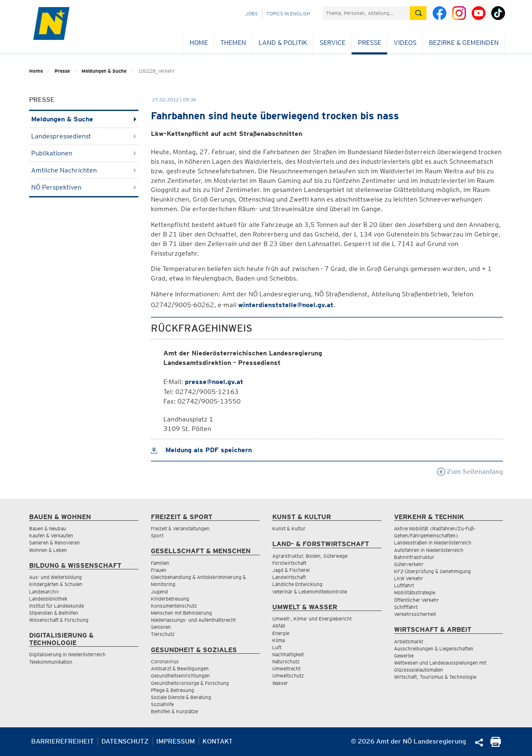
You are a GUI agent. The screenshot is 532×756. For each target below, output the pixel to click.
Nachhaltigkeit (288, 654)
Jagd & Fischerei (291, 570)
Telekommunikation (51, 662)
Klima (278, 640)
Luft (277, 647)
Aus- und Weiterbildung (55, 577)
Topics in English (288, 14)
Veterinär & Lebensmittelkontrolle (310, 592)
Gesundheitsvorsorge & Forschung (190, 683)
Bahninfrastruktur (414, 557)
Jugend (159, 592)
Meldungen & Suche (104, 71)
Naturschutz (286, 661)
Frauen (159, 570)
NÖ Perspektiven (84, 187)
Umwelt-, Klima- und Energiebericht (312, 619)
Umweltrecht (286, 669)
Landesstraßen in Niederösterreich (433, 543)
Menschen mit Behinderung (181, 613)
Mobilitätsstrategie (415, 592)
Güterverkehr (409, 564)
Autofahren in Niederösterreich (429, 550)
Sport (157, 536)
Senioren (161, 627)
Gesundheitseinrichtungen (180, 676)
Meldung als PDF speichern (201, 450)
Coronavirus (165, 661)
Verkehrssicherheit (415, 614)
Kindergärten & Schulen (56, 584)
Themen (233, 43)
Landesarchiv (44, 592)
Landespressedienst (84, 136)
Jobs (251, 14)
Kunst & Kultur (289, 528)
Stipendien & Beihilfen (54, 613)
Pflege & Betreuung (172, 690)
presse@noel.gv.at (214, 382)
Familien (160, 563)
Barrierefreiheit (63, 741)
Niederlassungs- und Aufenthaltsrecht (193, 620)
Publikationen (84, 153)
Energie (281, 633)
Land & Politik (283, 43)
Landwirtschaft (289, 577)
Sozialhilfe (162, 704)
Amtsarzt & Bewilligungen (180, 669)
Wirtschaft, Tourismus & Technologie (435, 677)
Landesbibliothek (48, 599)
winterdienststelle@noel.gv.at (286, 305)
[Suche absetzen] (418, 13)
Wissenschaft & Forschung (59, 620)
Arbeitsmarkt (409, 641)
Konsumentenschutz (174, 606)
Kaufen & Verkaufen (51, 536)
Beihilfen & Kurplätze (174, 711)
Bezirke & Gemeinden (464, 43)
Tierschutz (163, 634)
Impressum (176, 741)
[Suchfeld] (366, 13)
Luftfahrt (404, 585)
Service (332, 43)
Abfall (279, 626)
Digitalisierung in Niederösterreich (67, 654)
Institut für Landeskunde (57, 606)
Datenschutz (125, 741)
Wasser (280, 683)
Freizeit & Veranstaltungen (180, 528)
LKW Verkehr (409, 578)
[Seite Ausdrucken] (496, 745)
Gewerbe (404, 656)
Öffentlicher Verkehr (416, 600)
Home (199, 43)
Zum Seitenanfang (470, 472)
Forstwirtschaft (289, 563)
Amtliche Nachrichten (84, 170)
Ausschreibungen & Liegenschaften (434, 649)
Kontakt (218, 741)
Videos (405, 43)
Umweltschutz (288, 676)
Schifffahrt (406, 607)
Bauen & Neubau (48, 528)
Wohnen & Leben (48, 550)
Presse (369, 43)
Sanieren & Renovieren (54, 543)
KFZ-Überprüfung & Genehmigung (432, 571)
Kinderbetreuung (170, 599)
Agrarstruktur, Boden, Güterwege (310, 556)
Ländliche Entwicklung (297, 584)
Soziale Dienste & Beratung (181, 697)
